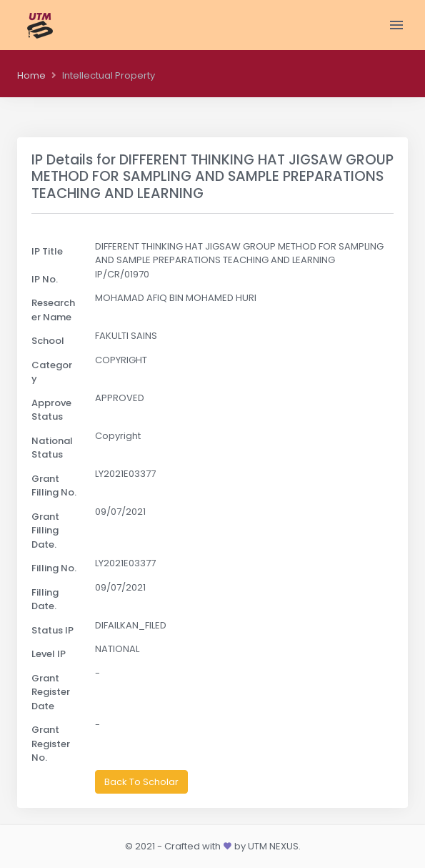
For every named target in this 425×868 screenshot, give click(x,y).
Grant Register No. (51, 744)
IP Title (47, 251)
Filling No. (54, 568)
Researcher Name (53, 310)
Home (31, 75)
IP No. (45, 279)
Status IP (52, 630)
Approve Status (51, 410)
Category (52, 372)
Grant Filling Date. (45, 531)
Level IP (49, 654)
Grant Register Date (51, 692)
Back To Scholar (141, 782)
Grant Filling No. (54, 486)
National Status (52, 448)
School (48, 341)
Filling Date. (45, 600)
